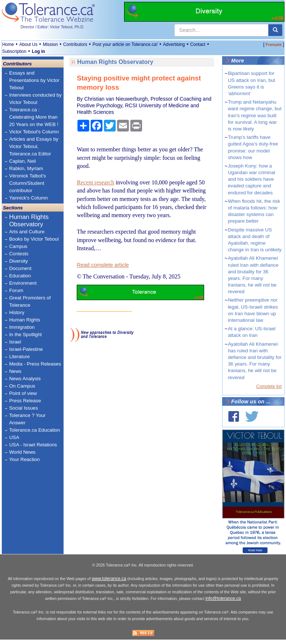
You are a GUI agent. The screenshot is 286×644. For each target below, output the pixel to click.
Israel (15, 342)
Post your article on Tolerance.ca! (125, 44)
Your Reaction (24, 459)
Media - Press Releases (35, 364)
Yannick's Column (28, 198)
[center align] (275, 30)
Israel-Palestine (26, 349)
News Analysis (25, 379)
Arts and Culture (27, 232)
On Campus (22, 386)
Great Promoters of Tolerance (30, 301)
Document (20, 268)
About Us (28, 44)
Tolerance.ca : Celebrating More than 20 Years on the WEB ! (34, 117)
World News (22, 452)
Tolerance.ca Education (35, 430)
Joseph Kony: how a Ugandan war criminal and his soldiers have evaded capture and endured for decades (252, 179)
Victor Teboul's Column (34, 132)
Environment (23, 283)
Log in (39, 51)
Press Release (25, 401)
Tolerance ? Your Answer (27, 419)
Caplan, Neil (23, 161)
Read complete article (103, 265)
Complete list (269, 386)
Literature (19, 357)
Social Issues (24, 408)
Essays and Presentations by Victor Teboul (34, 80)
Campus (18, 246)
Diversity (19, 261)
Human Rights (25, 320)
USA (14, 437)
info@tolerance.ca (223, 603)
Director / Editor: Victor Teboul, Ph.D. (53, 27)
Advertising (174, 44)
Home (8, 44)
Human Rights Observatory (29, 221)
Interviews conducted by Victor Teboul (35, 99)
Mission (50, 44)
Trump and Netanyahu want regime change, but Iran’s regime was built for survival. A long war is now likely (255, 115)
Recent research (95, 182)
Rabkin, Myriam (26, 168)
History (17, 312)
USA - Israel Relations (33, 445)
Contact (198, 44)
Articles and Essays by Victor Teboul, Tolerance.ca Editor (34, 146)
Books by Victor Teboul (34, 239)
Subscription (14, 51)
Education (20, 276)
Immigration (22, 327)
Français (274, 44)
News (15, 371)
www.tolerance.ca (109, 583)
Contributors (75, 44)
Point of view (23, 393)
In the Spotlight (26, 334)
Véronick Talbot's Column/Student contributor (28, 183)
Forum (16, 290)
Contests (19, 254)
